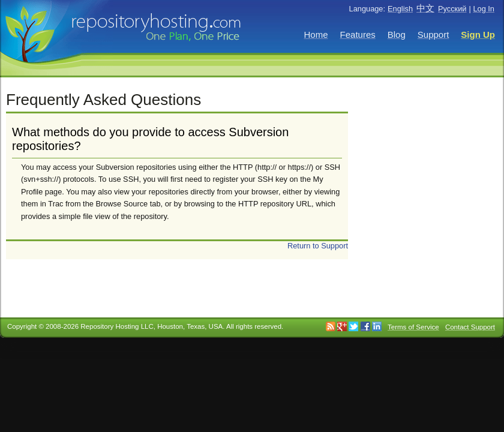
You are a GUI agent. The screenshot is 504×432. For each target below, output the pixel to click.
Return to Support (318, 246)
